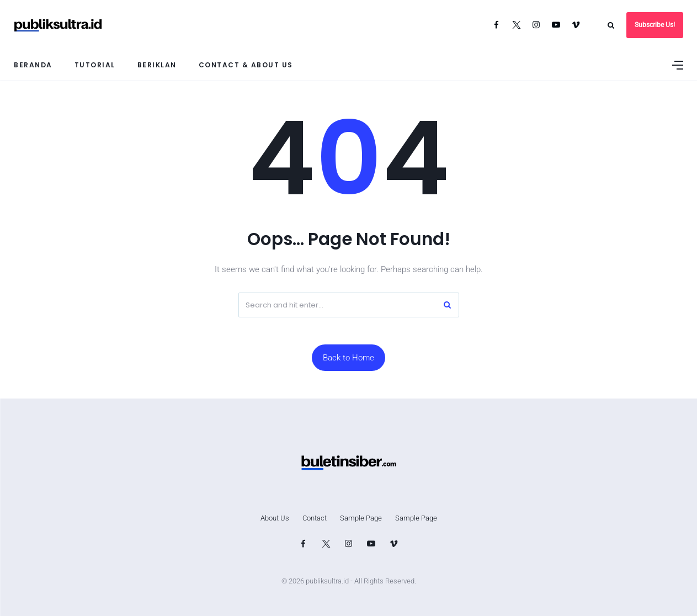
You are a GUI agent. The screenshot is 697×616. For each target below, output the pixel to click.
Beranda (33, 65)
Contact (315, 518)
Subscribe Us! (655, 25)
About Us (275, 518)
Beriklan (157, 65)
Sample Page (361, 518)
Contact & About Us (246, 65)
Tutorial (95, 65)
